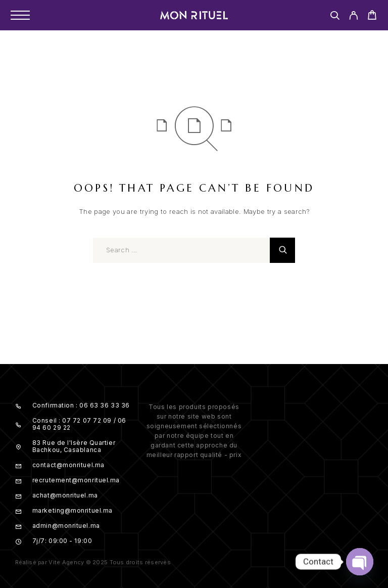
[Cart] (372, 16)
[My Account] (353, 17)
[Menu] (20, 15)
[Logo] (194, 15)
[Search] (335, 17)
